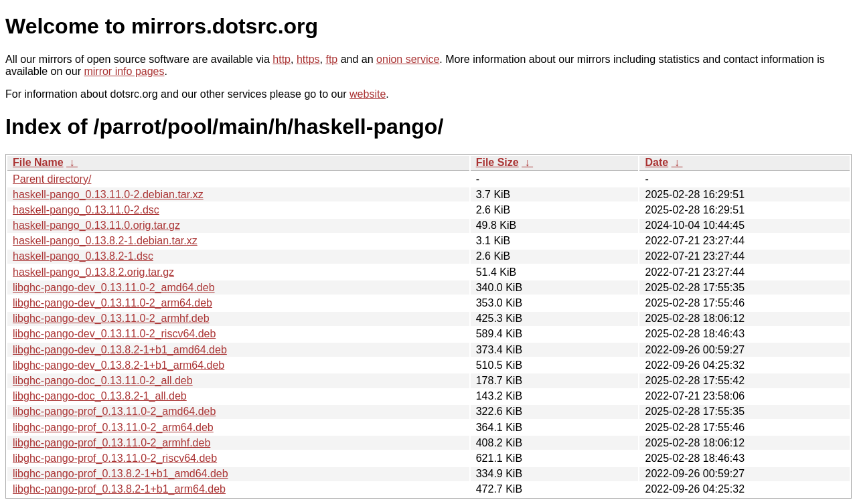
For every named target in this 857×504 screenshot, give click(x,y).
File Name (38, 162)
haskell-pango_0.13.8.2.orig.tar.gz (93, 272)
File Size (497, 162)
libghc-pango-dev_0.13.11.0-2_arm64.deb (112, 303)
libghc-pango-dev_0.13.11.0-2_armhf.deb (111, 318)
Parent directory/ (52, 179)
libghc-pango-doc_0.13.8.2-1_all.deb (100, 396)
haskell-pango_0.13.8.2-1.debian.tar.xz (105, 241)
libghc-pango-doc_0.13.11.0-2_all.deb (103, 381)
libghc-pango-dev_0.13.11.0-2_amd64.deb (114, 287)
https (308, 59)
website (368, 94)
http (282, 59)
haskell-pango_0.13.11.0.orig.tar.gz (96, 225)
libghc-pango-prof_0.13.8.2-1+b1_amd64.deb (121, 474)
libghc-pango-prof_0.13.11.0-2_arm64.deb (113, 427)
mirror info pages (124, 71)
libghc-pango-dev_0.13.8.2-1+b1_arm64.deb (119, 365)
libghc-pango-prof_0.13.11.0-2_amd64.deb (114, 411)
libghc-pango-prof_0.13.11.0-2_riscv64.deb (115, 458)
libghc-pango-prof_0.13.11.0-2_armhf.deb (111, 443)
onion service (408, 59)
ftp (331, 59)
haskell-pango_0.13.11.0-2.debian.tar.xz (108, 194)
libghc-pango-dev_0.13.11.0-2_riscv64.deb (114, 334)
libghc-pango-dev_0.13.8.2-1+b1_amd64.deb (120, 350)
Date (656, 162)
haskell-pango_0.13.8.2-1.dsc (83, 256)
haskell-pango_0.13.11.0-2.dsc (86, 210)
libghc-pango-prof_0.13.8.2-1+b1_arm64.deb (119, 489)
